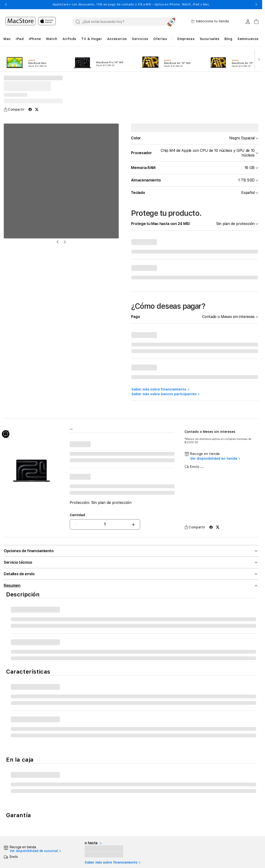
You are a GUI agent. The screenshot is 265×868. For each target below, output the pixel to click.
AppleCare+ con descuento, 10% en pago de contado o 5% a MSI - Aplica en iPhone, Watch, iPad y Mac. (131, 4)
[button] (6, 4)
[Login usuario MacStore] (248, 22)
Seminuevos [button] (248, 39)
